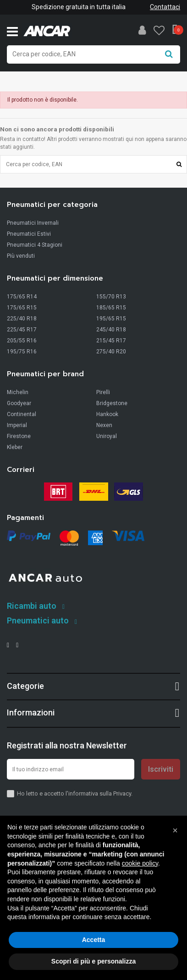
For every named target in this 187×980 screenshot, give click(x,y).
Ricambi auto (32, 606)
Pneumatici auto (38, 620)
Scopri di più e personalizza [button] (93, 961)
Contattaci (165, 7)
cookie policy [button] (140, 863)
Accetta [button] (94, 940)
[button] (175, 830)
